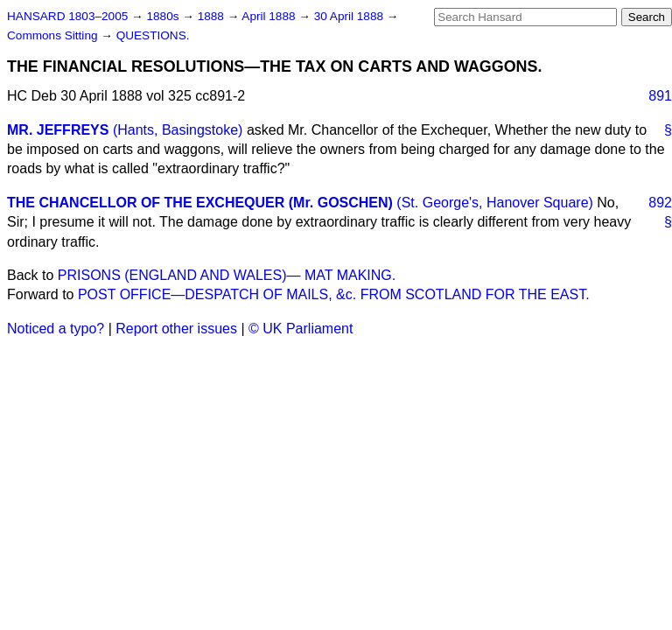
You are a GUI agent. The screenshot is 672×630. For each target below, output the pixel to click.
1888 (213, 16)
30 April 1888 (350, 16)
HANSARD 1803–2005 (67, 16)
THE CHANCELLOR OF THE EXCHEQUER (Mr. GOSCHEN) (200, 203)
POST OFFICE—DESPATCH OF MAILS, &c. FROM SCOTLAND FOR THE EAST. (334, 294)
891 (660, 96)
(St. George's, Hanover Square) (495, 203)
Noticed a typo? (56, 329)
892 (660, 203)
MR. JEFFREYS (58, 130)
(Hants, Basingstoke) (178, 130)
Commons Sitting (54, 35)
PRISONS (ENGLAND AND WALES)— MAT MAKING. (227, 275)
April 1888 (270, 16)
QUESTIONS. (153, 35)
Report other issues (176, 329)
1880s (164, 16)
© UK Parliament (301, 329)
